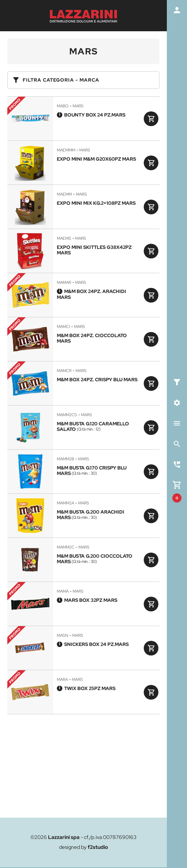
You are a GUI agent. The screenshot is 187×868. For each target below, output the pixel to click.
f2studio (98, 847)
